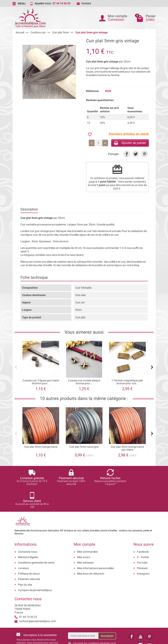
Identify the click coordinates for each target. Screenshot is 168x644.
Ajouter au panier (128, 143)
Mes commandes (87, 529)
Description (29, 210)
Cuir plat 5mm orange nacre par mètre (127, 449)
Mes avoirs (84, 535)
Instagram (143, 551)
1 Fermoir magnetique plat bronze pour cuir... (127, 383)
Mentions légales (28, 535)
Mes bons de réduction (91, 551)
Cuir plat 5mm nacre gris (84, 448)
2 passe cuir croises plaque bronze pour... (84, 383)
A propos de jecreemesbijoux (35, 568)
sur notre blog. (131, 266)
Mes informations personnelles (96, 546)
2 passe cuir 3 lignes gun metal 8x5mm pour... (41, 383)
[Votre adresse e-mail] (83, 613)
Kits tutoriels (95, 262)
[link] (127, 155)
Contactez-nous (28, 529)
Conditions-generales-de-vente (36, 540)
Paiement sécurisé (29, 557)
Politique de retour (29, 551)
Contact (84, 3)
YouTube (142, 540)
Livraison (23, 546)
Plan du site (25, 562)
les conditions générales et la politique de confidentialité (94, 623)
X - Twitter (143, 535)
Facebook (143, 529)
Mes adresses (85, 540)
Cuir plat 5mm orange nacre (41, 448)
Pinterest (142, 546)
